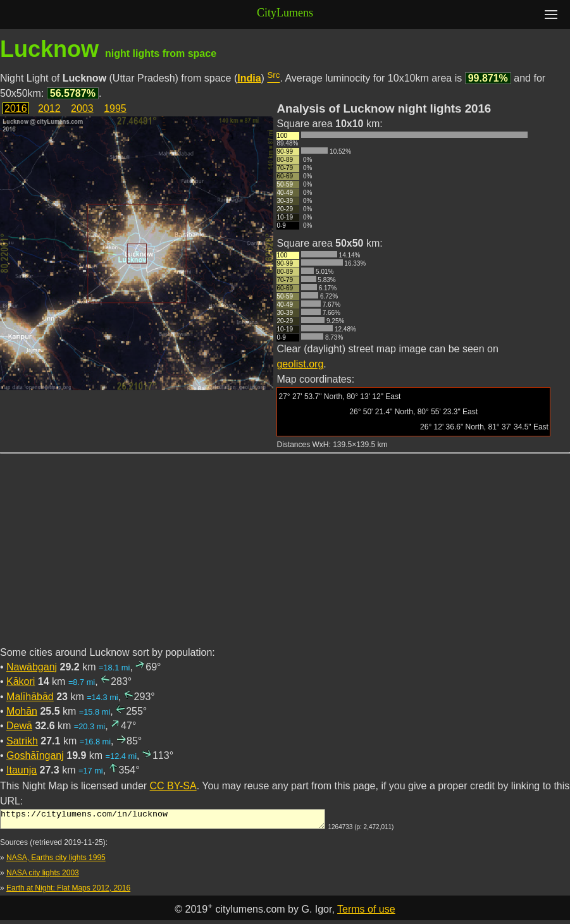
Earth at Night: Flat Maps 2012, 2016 (68, 892)
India (249, 78)
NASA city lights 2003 (43, 877)
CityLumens (285, 13)
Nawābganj (32, 667)
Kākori (21, 681)
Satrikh (22, 741)
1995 (115, 108)
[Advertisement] (285, 557)
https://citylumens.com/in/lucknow (163, 821)
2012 (49, 108)
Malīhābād (30, 697)
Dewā (19, 726)
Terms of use (366, 913)
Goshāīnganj (35, 755)
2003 (82, 108)
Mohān (22, 711)
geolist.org (300, 364)
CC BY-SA (173, 786)
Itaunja (22, 770)
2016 (16, 108)
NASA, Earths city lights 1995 (56, 861)
